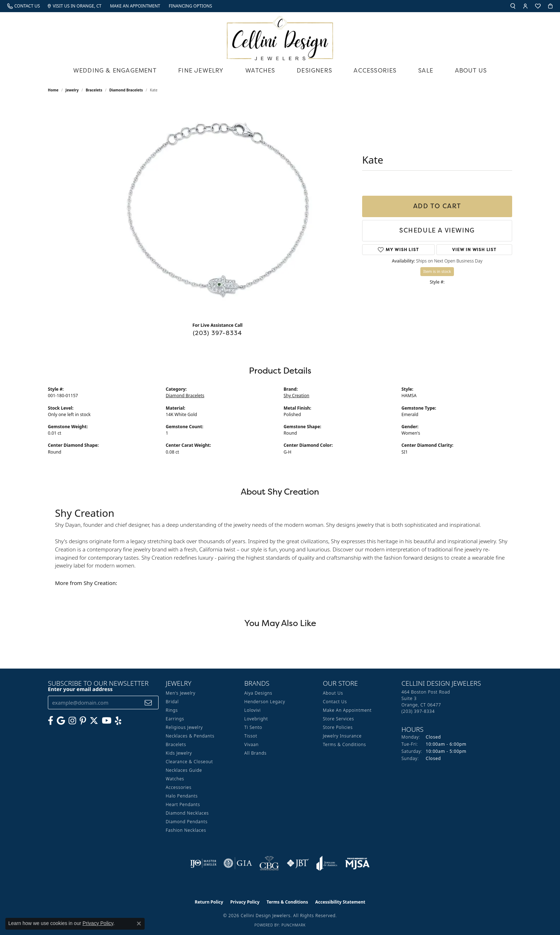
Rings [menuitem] (172, 710)
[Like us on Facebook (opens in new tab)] (51, 721)
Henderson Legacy (265, 702)
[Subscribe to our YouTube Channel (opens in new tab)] (107, 721)
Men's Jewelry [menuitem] (181, 693)
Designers (314, 70)
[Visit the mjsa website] (357, 863)
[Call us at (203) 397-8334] (418, 711)
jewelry (72, 90)
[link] (24, 6)
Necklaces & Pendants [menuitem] (190, 736)
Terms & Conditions (344, 744)
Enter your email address (80, 689)
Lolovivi (252, 710)
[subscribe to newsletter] (148, 703)
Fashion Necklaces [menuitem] (186, 830)
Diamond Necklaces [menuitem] (187, 813)
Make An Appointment (347, 710)
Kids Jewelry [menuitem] (179, 753)
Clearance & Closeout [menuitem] (189, 762)
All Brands (255, 753)
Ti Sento (253, 727)
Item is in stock (437, 271)
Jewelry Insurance (342, 736)
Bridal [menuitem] (172, 702)
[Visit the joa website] (327, 863)
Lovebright (256, 719)
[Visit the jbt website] (298, 863)
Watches (260, 70)
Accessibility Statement (340, 902)
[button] (513, 6)
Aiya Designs (258, 693)
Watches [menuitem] (175, 779)
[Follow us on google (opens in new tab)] (61, 721)
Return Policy (209, 902)
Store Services (338, 719)
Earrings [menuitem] (175, 719)
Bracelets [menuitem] (176, 744)
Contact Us (335, 702)
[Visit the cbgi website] (269, 863)
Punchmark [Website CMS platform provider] (294, 925)
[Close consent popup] (139, 924)
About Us (471, 70)
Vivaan (251, 744)
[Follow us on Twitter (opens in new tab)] (94, 721)
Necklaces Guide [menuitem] (184, 770)
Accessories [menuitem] (179, 787)
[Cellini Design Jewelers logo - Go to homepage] (280, 36)
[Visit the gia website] (238, 863)
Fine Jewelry (201, 70)
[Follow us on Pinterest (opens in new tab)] (83, 721)
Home (53, 90)
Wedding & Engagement (115, 70)
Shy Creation (296, 396)
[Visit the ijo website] (203, 863)
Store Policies (338, 727)
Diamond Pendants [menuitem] (187, 822)
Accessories (375, 70)
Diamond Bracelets (126, 90)
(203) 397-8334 (218, 333)
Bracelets (94, 90)
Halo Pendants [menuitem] (182, 796)
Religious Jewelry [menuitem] (184, 727)
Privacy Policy (245, 902)
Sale (426, 70)
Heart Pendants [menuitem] (183, 804)
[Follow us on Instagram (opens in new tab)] (72, 721)
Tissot (251, 736)
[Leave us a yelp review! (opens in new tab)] (118, 721)
